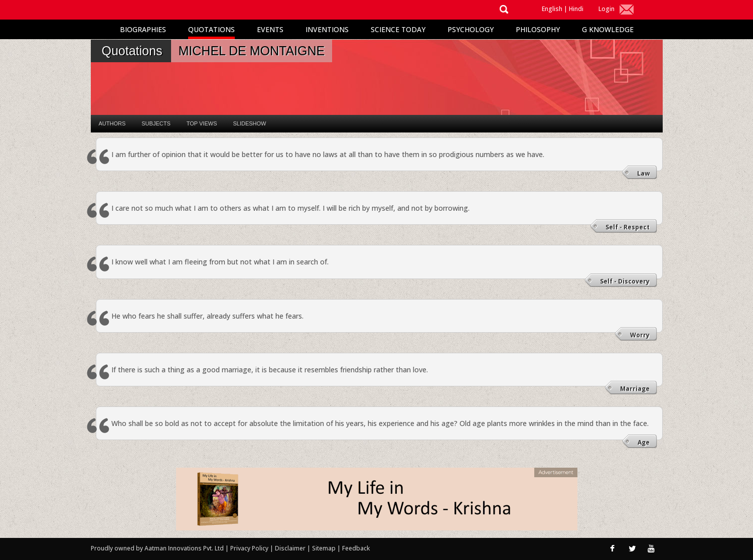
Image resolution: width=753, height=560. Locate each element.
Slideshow (249, 123)
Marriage (635, 389)
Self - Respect (628, 227)
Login (607, 9)
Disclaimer (290, 548)
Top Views (202, 123)
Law (643, 173)
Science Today (398, 29)
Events (270, 29)
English (552, 9)
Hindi (576, 9)
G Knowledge (608, 29)
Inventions (327, 29)
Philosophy (538, 29)
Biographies (143, 29)
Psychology (471, 29)
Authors (112, 123)
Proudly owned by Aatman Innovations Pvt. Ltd (157, 548)
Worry (640, 335)
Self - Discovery (625, 281)
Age (644, 442)
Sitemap (325, 548)
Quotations (211, 29)
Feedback (356, 548)
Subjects (156, 123)
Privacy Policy (250, 548)
